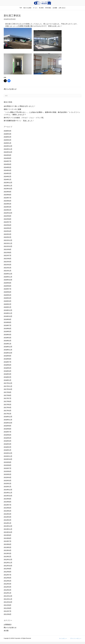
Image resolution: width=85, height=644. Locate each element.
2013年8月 (8, 538)
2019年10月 (8, 316)
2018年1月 (8, 380)
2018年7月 (8, 362)
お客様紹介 (8, 625)
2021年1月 (8, 271)
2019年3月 (8, 338)
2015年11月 (8, 456)
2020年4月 (8, 298)
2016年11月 (8, 420)
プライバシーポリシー (76, 639)
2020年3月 (8, 301)
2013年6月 (8, 544)
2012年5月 (8, 581)
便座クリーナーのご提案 (12, 109)
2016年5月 (8, 438)
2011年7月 (8, 611)
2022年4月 (8, 231)
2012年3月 (8, 587)
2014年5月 (8, 511)
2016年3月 (8, 444)
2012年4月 (8, 584)
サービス (35, 8)
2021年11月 (8, 243)
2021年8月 (8, 253)
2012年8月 (8, 572)
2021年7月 (8, 256)
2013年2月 (8, 557)
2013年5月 (8, 547)
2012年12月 (8, 560)
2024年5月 (8, 167)
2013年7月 (8, 541)
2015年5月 (8, 474)
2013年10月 (8, 532)
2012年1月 (8, 593)
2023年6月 (8, 201)
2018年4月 (8, 371)
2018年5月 (8, 368)
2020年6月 (8, 292)
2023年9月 (8, 192)
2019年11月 (8, 313)
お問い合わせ (62, 8)
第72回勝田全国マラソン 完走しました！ (19, 121)
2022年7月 (8, 222)
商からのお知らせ (10, 89)
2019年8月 (8, 322)
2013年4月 (8, 550)
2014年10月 (8, 496)
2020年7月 (8, 289)
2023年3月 (8, 207)
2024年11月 (8, 149)
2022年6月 (8, 225)
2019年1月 (8, 344)
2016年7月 (8, 432)
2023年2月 (8, 210)
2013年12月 (8, 526)
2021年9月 (8, 249)
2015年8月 (8, 465)
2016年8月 (8, 429)
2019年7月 (8, 325)
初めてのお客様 (27, 8)
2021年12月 (8, 240)
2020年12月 (8, 274)
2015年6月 (8, 471)
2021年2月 (8, 268)
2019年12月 (8, 310)
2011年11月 (8, 599)
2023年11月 (8, 186)
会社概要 (55, 8)
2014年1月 (8, 523)
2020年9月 (8, 283)
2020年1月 (8, 307)
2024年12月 (8, 146)
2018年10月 (8, 353)
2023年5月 (8, 204)
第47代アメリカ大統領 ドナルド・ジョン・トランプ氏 (24, 118)
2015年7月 (8, 468)
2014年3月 (8, 517)
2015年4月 (8, 478)
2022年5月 (8, 228)
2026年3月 (8, 134)
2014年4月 (8, 514)
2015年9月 (8, 462)
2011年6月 (8, 614)
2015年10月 (8, 459)
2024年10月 (8, 152)
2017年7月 (8, 398)
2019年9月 (8, 319)
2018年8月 (8, 359)
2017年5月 (8, 405)
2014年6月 (8, 508)
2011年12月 (8, 596)
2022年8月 (8, 219)
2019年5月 (8, 332)
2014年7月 (8, 505)
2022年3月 (8, 234)
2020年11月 (8, 277)
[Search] (42, 96)
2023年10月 (8, 189)
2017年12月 (8, 383)
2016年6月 (8, 435)
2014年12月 (8, 490)
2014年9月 (8, 499)
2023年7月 (8, 198)
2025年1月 (8, 143)
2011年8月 (8, 608)
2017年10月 (8, 389)
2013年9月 (8, 535)
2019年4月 (8, 335)
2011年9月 (8, 605)
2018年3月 (8, 374)
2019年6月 (8, 329)
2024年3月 (8, 173)
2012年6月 (8, 578)
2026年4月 (8, 131)
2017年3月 (8, 411)
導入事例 (41, 8)
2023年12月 (8, 183)
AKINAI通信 (48, 8)
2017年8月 (8, 395)
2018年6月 (8, 365)
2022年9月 (8, 216)
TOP (21, 8)
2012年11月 (8, 563)
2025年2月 (8, 140)
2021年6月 (8, 259)
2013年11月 (8, 529)
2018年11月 (8, 350)
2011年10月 (8, 602)
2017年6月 (8, 401)
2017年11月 (8, 386)
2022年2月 (8, 237)
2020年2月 (8, 304)
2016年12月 (8, 417)
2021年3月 (8, 265)
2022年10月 (8, 213)
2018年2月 (8, 377)
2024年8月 (8, 158)
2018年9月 (8, 356)
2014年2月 (8, 520)
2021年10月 (8, 246)
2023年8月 (8, 195)
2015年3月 (8, 481)
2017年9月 (8, 392)
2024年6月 (8, 164)
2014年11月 (8, 493)
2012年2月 (8, 590)
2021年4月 (8, 262)
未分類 (6, 631)
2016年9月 (8, 426)
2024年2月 (8, 177)
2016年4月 (8, 441)
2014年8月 (8, 502)
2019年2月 (8, 341)
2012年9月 (8, 569)
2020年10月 (8, 280)
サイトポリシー (63, 639)
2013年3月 (8, 554)
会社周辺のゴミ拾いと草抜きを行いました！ (20, 106)
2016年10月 (8, 423)
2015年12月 (8, 453)
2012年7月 (8, 575)
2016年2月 (8, 447)
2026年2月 (8, 137)
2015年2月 (8, 484)
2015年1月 (8, 487)
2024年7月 (8, 161)
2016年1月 (8, 450)
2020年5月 (8, 295)
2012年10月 (8, 566)
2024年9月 (8, 155)
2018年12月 (8, 347)
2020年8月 (8, 286)
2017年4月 (8, 408)
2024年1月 (8, 180)
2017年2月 (8, 414)
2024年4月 (8, 170)
